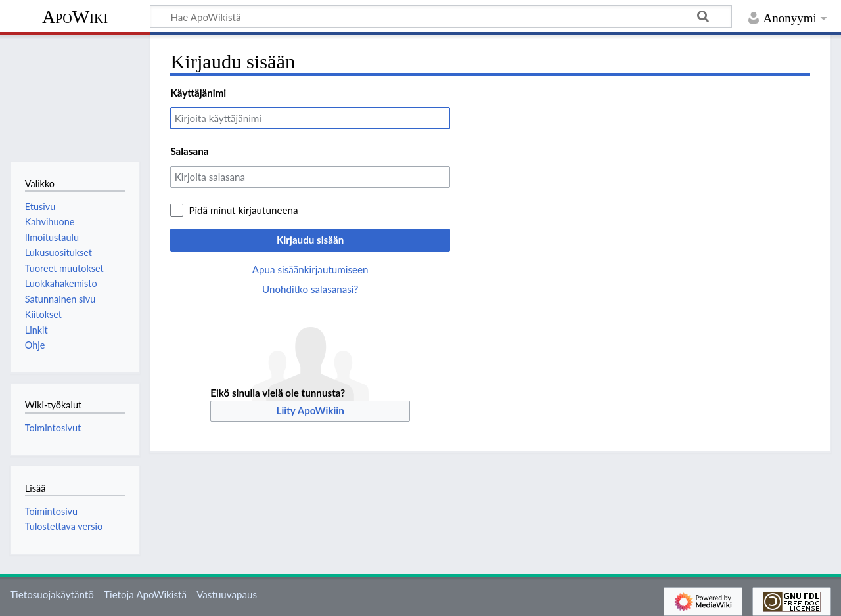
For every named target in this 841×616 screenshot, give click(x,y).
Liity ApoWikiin (310, 410)
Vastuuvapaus (227, 594)
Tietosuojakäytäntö (52, 594)
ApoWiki (75, 17)
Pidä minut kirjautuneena (243, 210)
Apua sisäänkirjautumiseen (310, 269)
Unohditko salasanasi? (310, 289)
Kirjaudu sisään (310, 240)
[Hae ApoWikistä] (441, 16)
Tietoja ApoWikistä (145, 594)
